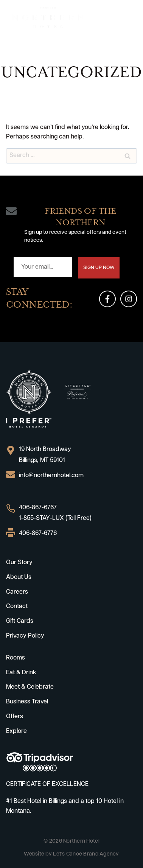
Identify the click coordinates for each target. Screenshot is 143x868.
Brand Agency (101, 854)
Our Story (19, 563)
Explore (16, 731)
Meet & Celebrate (30, 687)
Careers (17, 592)
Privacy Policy (25, 636)
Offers (15, 717)
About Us (19, 577)
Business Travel (27, 702)
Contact (17, 607)
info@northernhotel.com (51, 476)
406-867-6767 (38, 508)
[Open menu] (130, 18)
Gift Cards (20, 621)
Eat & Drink (21, 673)
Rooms (16, 658)
